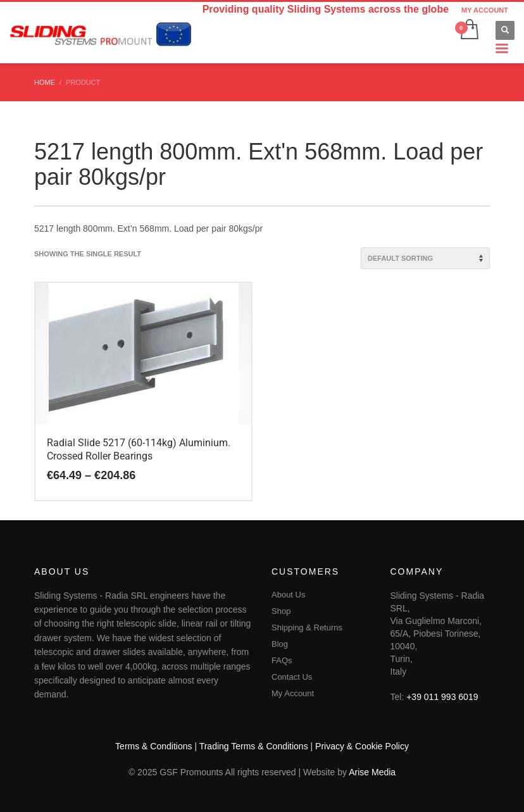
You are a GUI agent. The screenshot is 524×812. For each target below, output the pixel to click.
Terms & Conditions (153, 746)
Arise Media (372, 772)
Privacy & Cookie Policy (362, 746)
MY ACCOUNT (485, 10)
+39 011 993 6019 (442, 697)
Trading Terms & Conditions (254, 746)
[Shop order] (425, 258)
